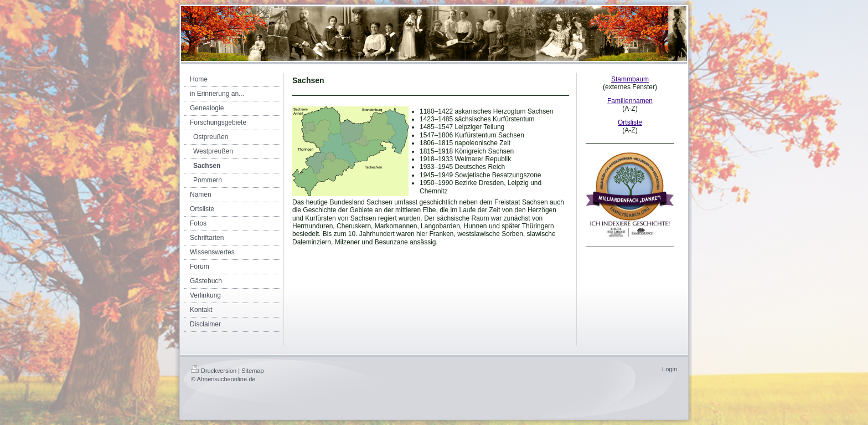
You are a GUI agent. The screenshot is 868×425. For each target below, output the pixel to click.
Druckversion (214, 371)
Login (670, 369)
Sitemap (252, 371)
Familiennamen (630, 101)
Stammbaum (630, 79)
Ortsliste (630, 122)
